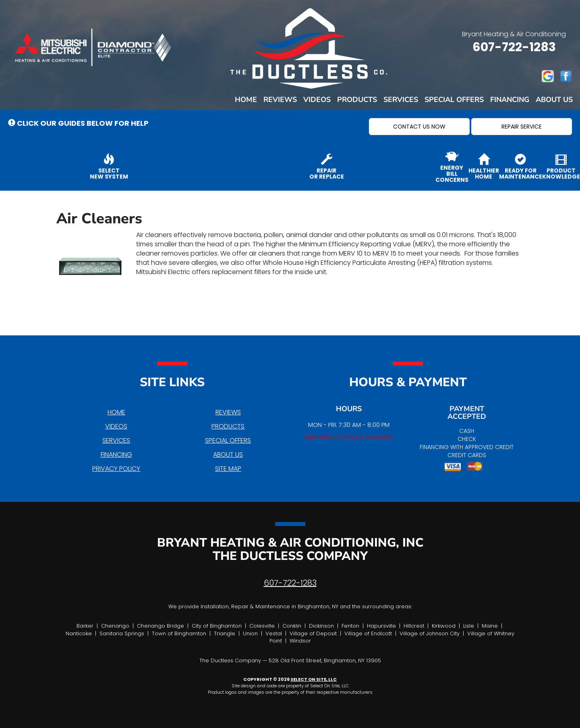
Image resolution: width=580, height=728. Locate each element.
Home (246, 100)
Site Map (228, 469)
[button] (419, 127)
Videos (317, 100)
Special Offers (454, 100)
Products (357, 100)
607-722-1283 (290, 583)
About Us (554, 100)
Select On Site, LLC (314, 679)
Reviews (280, 100)
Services (401, 100)
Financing (510, 100)
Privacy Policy (116, 469)
